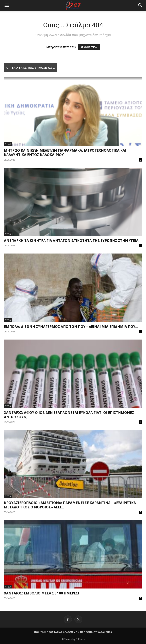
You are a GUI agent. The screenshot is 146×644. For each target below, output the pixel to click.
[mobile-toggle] (7, 5)
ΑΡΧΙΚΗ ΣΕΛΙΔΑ (89, 47)
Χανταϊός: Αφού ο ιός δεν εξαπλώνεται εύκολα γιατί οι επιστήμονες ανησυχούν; (69, 415)
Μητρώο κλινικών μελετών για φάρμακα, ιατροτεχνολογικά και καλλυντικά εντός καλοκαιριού (65, 153)
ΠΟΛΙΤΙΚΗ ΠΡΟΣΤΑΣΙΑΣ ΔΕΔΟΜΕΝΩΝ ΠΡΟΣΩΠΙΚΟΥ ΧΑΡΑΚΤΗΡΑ (73, 632)
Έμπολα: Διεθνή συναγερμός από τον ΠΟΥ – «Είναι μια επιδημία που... (71, 327)
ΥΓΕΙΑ (8, 144)
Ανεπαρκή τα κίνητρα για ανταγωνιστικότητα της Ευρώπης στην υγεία (71, 241)
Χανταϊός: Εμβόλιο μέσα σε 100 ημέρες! (42, 593)
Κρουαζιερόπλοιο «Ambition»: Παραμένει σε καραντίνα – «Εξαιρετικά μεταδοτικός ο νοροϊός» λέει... (70, 505)
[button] (140, 5)
